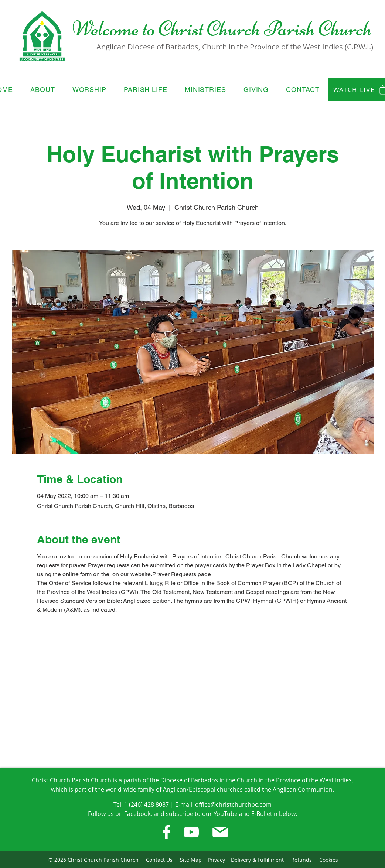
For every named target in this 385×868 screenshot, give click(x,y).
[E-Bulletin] (220, 832)
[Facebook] (166, 832)
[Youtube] (191, 832)
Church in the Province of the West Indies (294, 780)
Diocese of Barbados (189, 780)
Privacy (216, 860)
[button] (43, 90)
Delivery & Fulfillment (257, 860)
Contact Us (159, 860)
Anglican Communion (303, 789)
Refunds (301, 860)
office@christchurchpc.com (233, 804)
